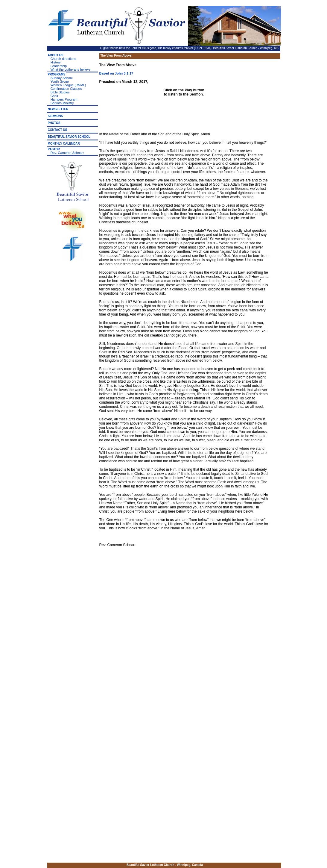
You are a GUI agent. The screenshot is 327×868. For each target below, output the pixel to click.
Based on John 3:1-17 (116, 73)
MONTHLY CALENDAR (64, 144)
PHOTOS (54, 123)
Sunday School (62, 78)
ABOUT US (56, 55)
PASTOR (54, 149)
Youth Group (60, 81)
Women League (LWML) (68, 85)
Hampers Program (64, 99)
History (56, 62)
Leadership (59, 66)
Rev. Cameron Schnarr (67, 153)
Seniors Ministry (62, 103)
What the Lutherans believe (71, 69)
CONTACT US (58, 130)
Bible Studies (60, 92)
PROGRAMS (57, 74)
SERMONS (55, 116)
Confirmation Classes (66, 89)
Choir (54, 96)
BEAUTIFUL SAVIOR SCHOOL (69, 137)
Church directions (63, 59)
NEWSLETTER (58, 109)
